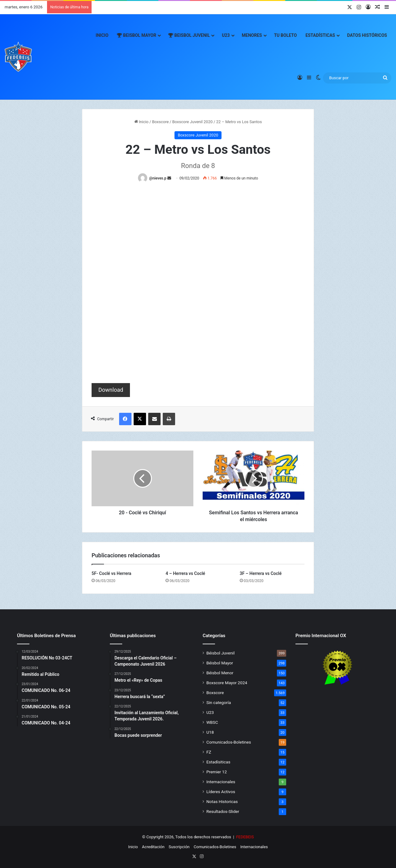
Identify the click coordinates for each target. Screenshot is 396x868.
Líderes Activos (221, 792)
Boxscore (160, 122)
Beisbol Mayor (137, 35)
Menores (252, 35)
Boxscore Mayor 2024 (227, 683)
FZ (209, 752)
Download (111, 390)
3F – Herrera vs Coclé (261, 573)
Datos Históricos (367, 35)
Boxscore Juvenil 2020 (193, 122)
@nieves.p (158, 178)
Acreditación (153, 847)
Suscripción (179, 847)
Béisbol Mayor (220, 663)
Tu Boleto (286, 35)
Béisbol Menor (220, 673)
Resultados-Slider (223, 811)
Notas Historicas (222, 801)
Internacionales (221, 782)
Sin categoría (219, 702)
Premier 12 (217, 772)
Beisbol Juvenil (189, 35)
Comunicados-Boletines (229, 742)
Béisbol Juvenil (220, 653)
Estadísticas (320, 35)
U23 (226, 35)
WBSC (212, 722)
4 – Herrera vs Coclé (185, 573)
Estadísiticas (218, 762)
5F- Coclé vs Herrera (111, 573)
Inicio (102, 35)
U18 (210, 732)
